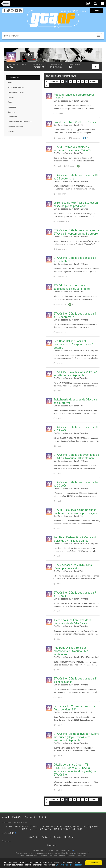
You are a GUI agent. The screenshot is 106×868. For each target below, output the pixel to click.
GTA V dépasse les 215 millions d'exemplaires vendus (73, 567)
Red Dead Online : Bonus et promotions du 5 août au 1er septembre (71, 651)
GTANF (9, 826)
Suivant (93, 82)
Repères (11, 131)
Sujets (10, 102)
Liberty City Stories (90, 826)
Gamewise (52, 845)
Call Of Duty (35, 837)
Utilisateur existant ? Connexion (74, 11)
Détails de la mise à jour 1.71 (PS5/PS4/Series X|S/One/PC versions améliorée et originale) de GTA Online (75, 770)
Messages (12, 107)
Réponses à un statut (16, 92)
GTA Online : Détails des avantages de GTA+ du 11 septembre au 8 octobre (76, 232)
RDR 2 (80, 829)
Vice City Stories (72, 826)
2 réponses (75, 138)
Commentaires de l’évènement (20, 122)
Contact (42, 817)
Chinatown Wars (48, 826)
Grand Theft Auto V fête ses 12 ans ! (75, 122)
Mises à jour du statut (16, 87)
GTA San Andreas (29, 829)
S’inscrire (97, 11)
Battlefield (47, 837)
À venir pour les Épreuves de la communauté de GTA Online (72, 622)
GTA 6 (81, 153)
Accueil (5, 817)
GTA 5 (81, 125)
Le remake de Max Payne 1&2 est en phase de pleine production (76, 204)
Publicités (17, 817)
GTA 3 (56, 829)
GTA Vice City (45, 829)
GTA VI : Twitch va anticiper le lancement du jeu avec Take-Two (73, 149)
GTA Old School (85, 712)
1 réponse (69, 166)
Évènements (12, 117)
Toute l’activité (13, 78)
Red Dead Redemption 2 (89, 351)
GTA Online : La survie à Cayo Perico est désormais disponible (75, 374)
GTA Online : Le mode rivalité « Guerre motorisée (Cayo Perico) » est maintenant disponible (76, 737)
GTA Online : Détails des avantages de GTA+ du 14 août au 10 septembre (76, 456)
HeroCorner (69, 837)
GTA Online (83, 181)
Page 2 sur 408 (57, 85)
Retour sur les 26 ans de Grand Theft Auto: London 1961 (76, 708)
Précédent (55, 82)
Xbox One (58, 837)
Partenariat (30, 817)
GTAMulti (34, 826)
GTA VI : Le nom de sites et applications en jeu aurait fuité (72, 287)
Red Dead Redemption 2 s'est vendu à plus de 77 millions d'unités (75, 539)
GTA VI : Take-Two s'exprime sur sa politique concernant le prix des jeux (75, 512)
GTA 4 (60, 826)
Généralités (83, 101)
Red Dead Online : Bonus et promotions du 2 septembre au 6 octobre (73, 344)
